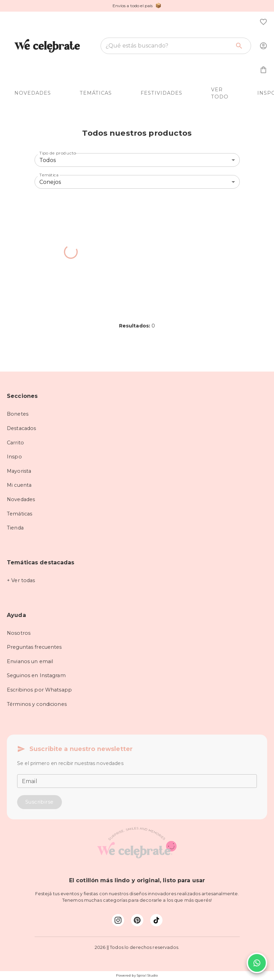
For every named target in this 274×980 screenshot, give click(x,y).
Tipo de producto (58, 153)
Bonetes (18, 414)
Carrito (15, 443)
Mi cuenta (19, 485)
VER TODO (220, 93)
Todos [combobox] (48, 160)
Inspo (14, 457)
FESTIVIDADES (161, 93)
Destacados (21, 428)
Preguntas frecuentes (34, 647)
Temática (49, 175)
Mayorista (19, 471)
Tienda (15, 528)
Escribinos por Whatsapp (39, 690)
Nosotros (19, 633)
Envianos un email (30, 661)
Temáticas (19, 514)
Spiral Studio (147, 975)
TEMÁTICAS (96, 93)
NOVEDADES (33, 93)
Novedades (21, 499)
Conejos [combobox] (50, 182)
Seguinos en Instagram (36, 675)
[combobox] (168, 46)
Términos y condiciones (37, 704)
